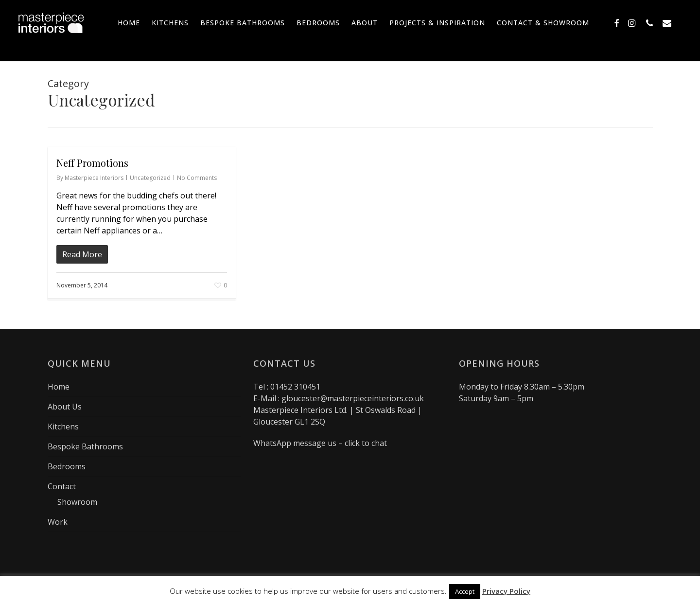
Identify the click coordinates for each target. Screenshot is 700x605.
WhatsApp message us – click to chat (320, 443)
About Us (65, 407)
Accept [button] (465, 591)
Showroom (77, 502)
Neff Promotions (92, 163)
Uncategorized (150, 178)
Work (58, 522)
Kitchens (63, 427)
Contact (62, 486)
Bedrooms (67, 466)
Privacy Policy (506, 591)
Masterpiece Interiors (94, 178)
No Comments (197, 178)
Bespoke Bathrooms (85, 446)
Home (59, 387)
